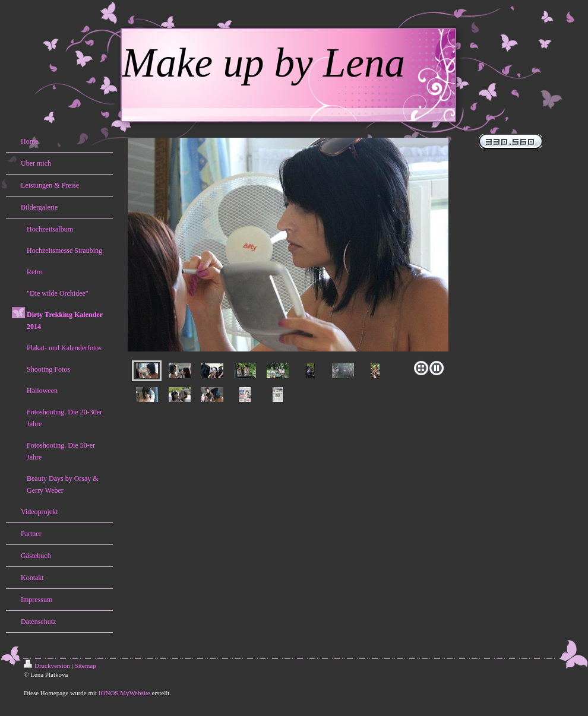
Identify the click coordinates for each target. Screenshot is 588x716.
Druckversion (47, 666)
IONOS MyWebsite (124, 693)
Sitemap (86, 666)
